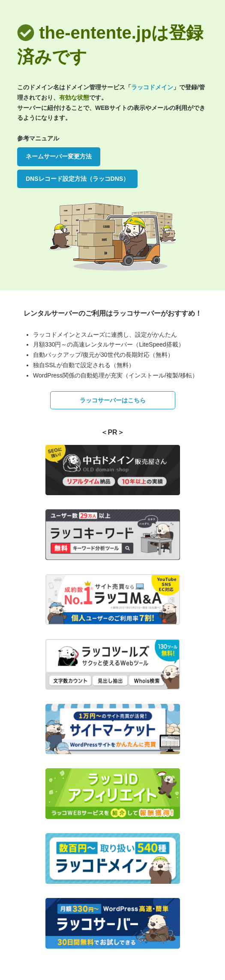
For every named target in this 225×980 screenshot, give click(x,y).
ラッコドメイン (152, 87)
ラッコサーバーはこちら (113, 400)
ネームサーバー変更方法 (59, 156)
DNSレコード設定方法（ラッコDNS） (77, 179)
